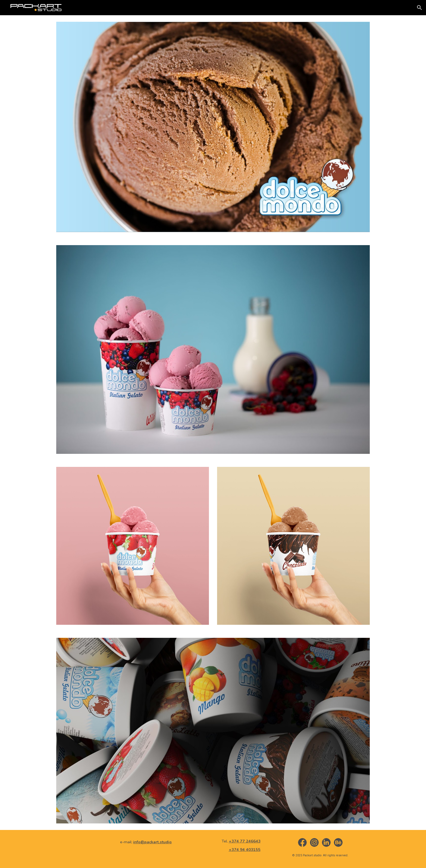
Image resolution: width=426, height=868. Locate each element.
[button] (419, 8)
